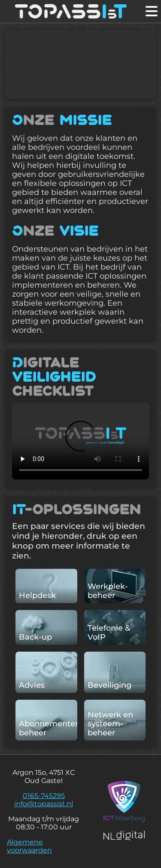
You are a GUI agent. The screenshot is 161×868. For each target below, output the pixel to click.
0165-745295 (44, 796)
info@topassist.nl (44, 804)
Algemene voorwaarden (29, 846)
